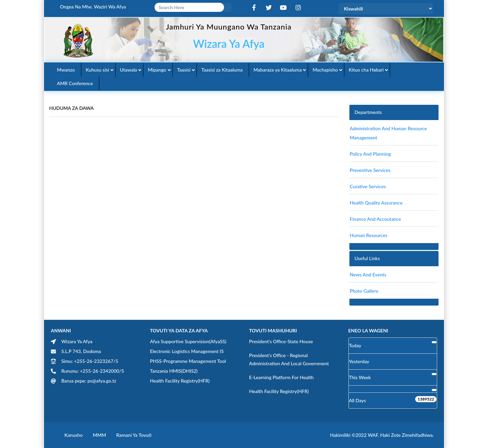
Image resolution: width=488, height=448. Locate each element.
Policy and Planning (370, 154)
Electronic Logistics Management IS (187, 351)
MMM (99, 435)
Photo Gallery (364, 291)
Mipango (157, 70)
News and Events (368, 275)
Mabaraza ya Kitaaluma (278, 70)
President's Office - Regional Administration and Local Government (289, 359)
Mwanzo (66, 70)
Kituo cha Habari (366, 70)
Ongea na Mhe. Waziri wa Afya (93, 7)
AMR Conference (75, 83)
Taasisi (184, 70)
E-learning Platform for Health (281, 377)
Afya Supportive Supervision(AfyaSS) (188, 341)
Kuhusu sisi (97, 70)
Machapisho (325, 70)
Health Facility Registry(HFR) (180, 381)
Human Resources (369, 235)
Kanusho (74, 435)
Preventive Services (370, 170)
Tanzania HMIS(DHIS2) (174, 371)
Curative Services (368, 186)
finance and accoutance (375, 219)
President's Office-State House (281, 341)
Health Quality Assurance (376, 203)
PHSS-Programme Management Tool (188, 361)
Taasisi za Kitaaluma (222, 70)
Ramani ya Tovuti (134, 435)
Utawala (128, 70)
